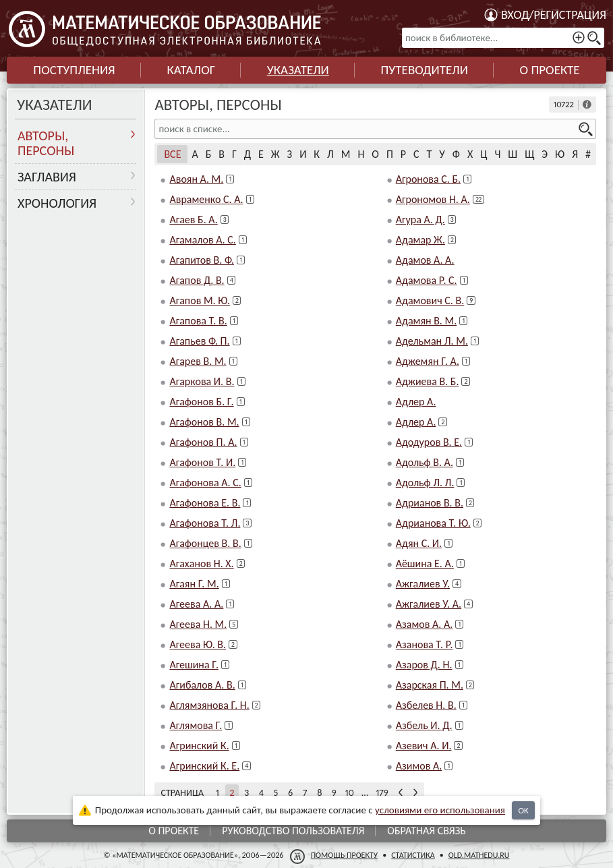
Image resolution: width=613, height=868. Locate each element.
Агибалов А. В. (202, 685)
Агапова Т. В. (198, 321)
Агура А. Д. (420, 220)
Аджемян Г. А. (428, 361)
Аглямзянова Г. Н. (209, 705)
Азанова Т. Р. (425, 644)
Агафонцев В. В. (205, 543)
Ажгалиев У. (423, 584)
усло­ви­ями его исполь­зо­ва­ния (440, 810)
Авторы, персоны (46, 143)
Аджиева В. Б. (428, 381)
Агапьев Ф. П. (199, 341)
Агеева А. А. (196, 604)
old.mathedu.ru (479, 855)
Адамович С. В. (430, 300)
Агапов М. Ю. (200, 300)
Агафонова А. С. (205, 483)
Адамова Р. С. (427, 280)
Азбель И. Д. (424, 725)
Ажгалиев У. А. (429, 604)
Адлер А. (416, 402)
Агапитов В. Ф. (202, 260)
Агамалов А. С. (202, 240)
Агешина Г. (194, 665)
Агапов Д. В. (197, 280)
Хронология (57, 203)
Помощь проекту (345, 855)
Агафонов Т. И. (202, 462)
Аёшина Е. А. (425, 563)
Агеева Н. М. (198, 624)
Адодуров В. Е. (429, 442)
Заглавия (47, 177)
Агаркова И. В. (202, 381)
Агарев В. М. (198, 361)
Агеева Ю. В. (198, 644)
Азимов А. (419, 766)
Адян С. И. (419, 543)
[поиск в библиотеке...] (503, 38)
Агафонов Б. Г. (201, 402)
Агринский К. (199, 746)
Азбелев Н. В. (426, 705)
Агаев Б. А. (193, 220)
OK (523, 810)
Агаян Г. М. (194, 584)
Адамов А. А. (425, 260)
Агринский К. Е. (204, 766)
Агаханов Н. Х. (201, 563)
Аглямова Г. (196, 725)
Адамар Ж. (420, 240)
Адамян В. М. (427, 321)
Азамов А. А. (425, 624)
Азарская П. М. (430, 685)
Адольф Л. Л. (425, 483)
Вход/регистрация (554, 15)
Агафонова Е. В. (205, 503)
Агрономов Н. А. (433, 199)
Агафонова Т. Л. (205, 523)
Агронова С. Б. (428, 179)
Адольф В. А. (425, 462)
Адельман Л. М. (432, 341)
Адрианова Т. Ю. (433, 523)
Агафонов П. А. (203, 442)
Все (172, 154)
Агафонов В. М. (204, 422)
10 (350, 793)
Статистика (413, 855)
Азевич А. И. (424, 746)
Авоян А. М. (196, 179)
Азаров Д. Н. (424, 665)
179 (382, 793)
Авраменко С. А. (206, 199)
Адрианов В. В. (430, 503)
